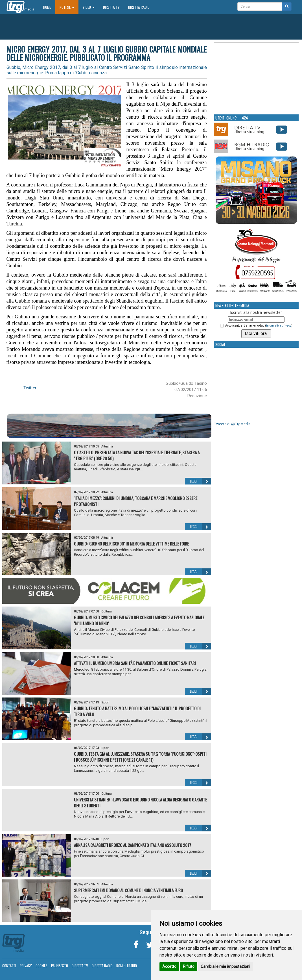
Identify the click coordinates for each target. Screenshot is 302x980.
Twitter (30, 388)
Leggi (201, 481)
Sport (105, 702)
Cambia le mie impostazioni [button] (225, 966)
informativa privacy (279, 326)
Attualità (107, 446)
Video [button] (89, 7)
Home (49, 7)
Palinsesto (60, 966)
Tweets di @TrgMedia (232, 424)
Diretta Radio (139, 7)
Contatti (9, 966)
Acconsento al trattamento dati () (259, 326)
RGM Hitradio (127, 966)
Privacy (26, 966)
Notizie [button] (67, 7)
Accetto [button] (169, 966)
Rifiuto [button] (189, 966)
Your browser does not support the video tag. (257, 78)
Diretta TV (111, 7)
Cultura (107, 611)
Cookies (41, 966)
